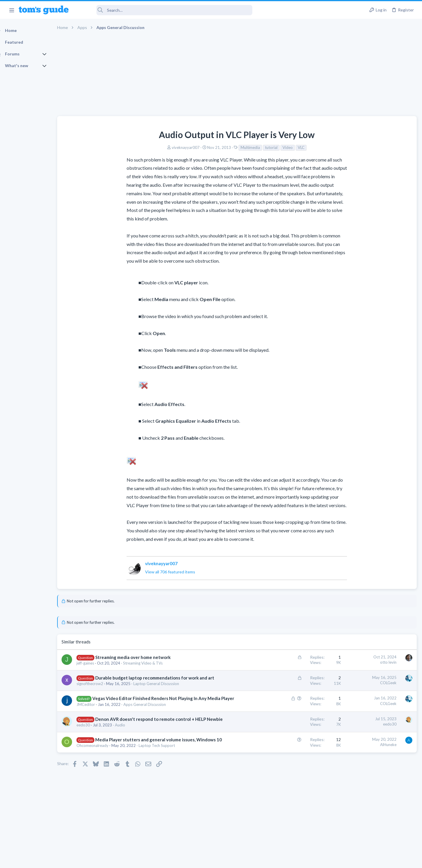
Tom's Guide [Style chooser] (374, 819)
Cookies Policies (189, 860)
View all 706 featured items (128, 572)
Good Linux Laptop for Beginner (377, 307)
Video (246, 147)
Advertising (148, 860)
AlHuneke (294, 763)
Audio (130, 743)
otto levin (294, 662)
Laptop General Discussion (166, 690)
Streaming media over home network (143, 657)
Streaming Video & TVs (153, 663)
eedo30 (93, 743)
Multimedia (208, 147)
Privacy (226, 860)
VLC (259, 147)
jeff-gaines (96, 663)
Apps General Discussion (155, 717)
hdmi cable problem (365, 335)
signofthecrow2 (100, 690)
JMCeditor (96, 717)
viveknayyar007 (144, 147)
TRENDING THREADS (348, 295)
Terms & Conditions (267, 860)
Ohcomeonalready (103, 770)
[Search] (164, 10)
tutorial (229, 147)
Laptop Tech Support (167, 770)
